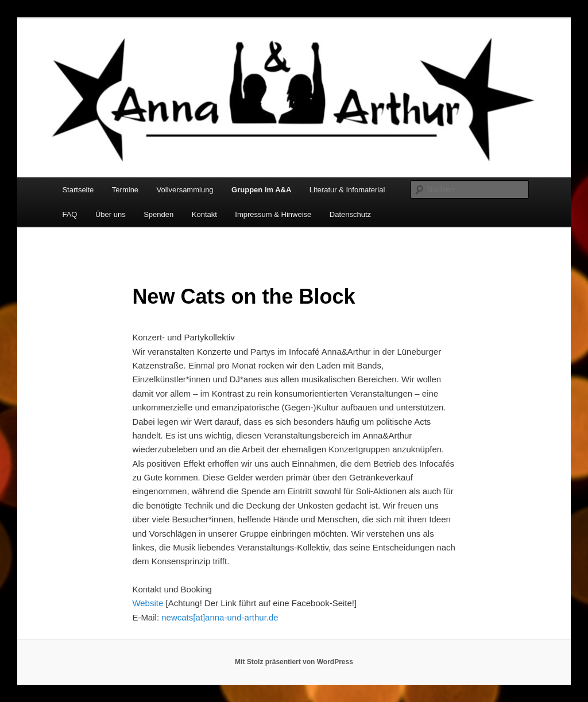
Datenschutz (350, 214)
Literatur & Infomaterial (347, 190)
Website (148, 603)
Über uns (111, 214)
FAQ (69, 214)
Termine (125, 190)
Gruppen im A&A (261, 190)
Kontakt (204, 214)
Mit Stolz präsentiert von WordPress (294, 662)
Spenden (158, 214)
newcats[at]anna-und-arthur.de (220, 617)
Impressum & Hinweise (273, 214)
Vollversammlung (185, 190)
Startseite (78, 190)
